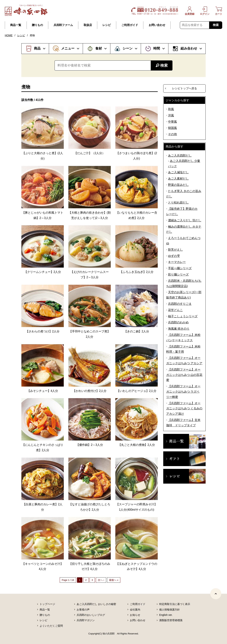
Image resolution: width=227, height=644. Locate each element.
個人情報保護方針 (170, 610)
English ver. (166, 615)
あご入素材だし (178, 179)
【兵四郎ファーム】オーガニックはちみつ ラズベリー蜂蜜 (183, 392)
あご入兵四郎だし (180, 156)
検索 (216, 25)
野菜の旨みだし (178, 185)
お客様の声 (83, 610)
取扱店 (88, 25)
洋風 (171, 115)
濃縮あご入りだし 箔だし (185, 220)
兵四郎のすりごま (180, 304)
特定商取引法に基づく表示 (175, 604)
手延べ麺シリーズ (180, 268)
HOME (9, 35)
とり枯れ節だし (178, 202)
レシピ (107, 25)
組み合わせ (189, 48)
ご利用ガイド (130, 25)
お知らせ (135, 615)
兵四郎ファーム (63, 25)
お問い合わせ (157, 25)
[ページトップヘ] (216, 594)
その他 (172, 134)
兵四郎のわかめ (178, 322)
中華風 (172, 122)
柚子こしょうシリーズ (183, 316)
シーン (128, 48)
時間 (157, 48)
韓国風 (172, 128)
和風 (171, 109)
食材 (99, 48)
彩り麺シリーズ (178, 274)
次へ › (101, 580)
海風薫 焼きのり (179, 329)
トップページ (47, 604)
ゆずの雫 (174, 256)
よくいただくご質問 (51, 626)
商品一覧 (16, 25)
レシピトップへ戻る (185, 88)
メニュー (68, 48)
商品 (37, 48)
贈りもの (37, 25)
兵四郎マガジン (86, 620)
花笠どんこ (175, 310)
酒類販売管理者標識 (171, 620)
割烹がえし (175, 250)
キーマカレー (177, 262)
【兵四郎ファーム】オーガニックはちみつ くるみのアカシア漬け (184, 409)
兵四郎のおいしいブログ (91, 615)
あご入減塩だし (178, 172)
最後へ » (114, 580)
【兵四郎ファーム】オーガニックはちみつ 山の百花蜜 (184, 375)
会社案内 (135, 610)
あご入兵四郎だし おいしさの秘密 (96, 604)
